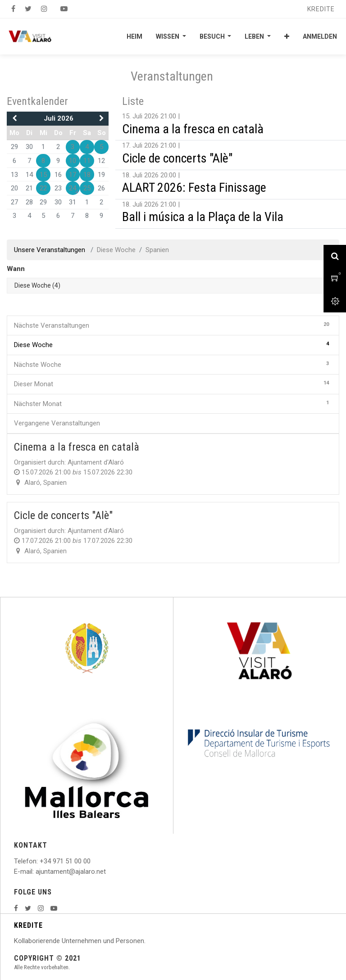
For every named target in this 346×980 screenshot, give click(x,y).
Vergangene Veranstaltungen (57, 423)
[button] (287, 36)
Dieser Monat (173, 384)
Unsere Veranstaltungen (50, 250)
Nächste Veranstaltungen (173, 325)
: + (40, 861)
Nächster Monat (173, 403)
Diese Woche (173, 344)
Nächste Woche (173, 364)
